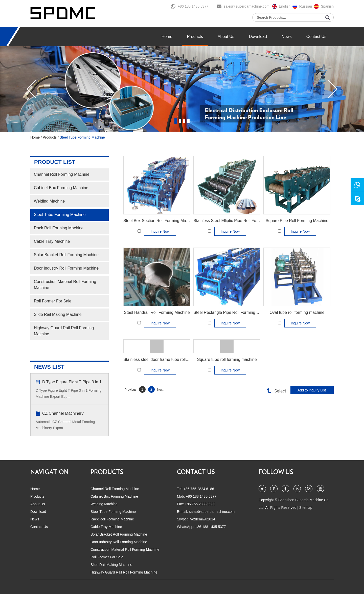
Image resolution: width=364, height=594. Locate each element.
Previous (131, 390)
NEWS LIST (49, 367)
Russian (306, 6)
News (287, 37)
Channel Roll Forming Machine (62, 174)
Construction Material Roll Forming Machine (65, 285)
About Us (226, 37)
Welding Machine (49, 201)
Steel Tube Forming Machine (82, 137)
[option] (182, 89)
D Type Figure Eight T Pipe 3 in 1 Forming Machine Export (72, 382)
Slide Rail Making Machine (58, 314)
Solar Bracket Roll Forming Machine (66, 255)
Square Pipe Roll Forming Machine (297, 221)
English (285, 6)
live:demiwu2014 (202, 519)
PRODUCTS (107, 472)
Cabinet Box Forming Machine (61, 188)
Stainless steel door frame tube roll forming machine (170, 359)
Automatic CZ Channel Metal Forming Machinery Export (65, 425)
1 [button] (176, 121)
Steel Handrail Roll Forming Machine (157, 312)
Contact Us (316, 37)
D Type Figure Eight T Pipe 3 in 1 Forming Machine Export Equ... (69, 393)
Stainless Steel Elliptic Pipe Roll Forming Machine (238, 221)
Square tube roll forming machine (227, 359)
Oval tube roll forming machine (297, 312)
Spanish (327, 6)
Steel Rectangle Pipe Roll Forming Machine (232, 312)
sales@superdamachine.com (247, 6)
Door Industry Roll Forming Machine (66, 268)
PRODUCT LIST (55, 162)
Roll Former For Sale (53, 301)
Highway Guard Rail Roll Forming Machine (64, 331)
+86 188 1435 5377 (193, 6)
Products (195, 37)
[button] (31, 89)
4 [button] (188, 121)
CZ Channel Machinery (63, 413)
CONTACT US (196, 472)
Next (160, 390)
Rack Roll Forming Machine (59, 228)
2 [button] (180, 121)
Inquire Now (160, 231)
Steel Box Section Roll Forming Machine (160, 221)
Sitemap (306, 508)
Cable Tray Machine (52, 241)
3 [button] (184, 121)
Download (258, 37)
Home (167, 37)
